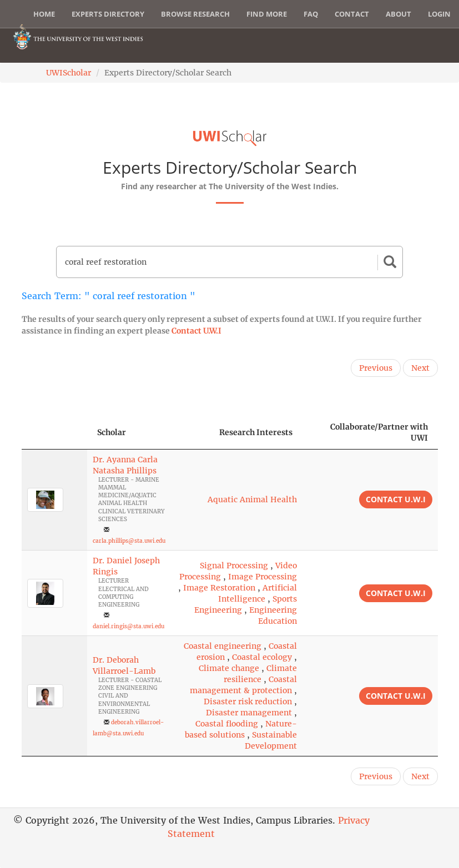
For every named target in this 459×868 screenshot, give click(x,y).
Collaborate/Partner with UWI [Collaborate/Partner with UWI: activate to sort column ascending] (379, 432)
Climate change (229, 668)
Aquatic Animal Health (252, 499)
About (399, 14)
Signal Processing (234, 566)
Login (439, 14)
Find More (267, 14)
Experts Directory (108, 14)
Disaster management (249, 713)
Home (44, 14)
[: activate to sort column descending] (54, 433)
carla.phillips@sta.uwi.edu (129, 541)
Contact (352, 14)
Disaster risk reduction (248, 702)
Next (420, 368)
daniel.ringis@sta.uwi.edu (128, 626)
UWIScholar (69, 73)
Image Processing (263, 577)
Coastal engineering (223, 646)
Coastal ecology (262, 657)
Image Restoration (219, 588)
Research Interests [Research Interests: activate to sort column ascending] (256, 432)
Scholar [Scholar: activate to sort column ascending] (112, 432)
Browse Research (195, 14)
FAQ (311, 14)
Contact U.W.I (196, 331)
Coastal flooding (227, 724)
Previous (376, 368)
